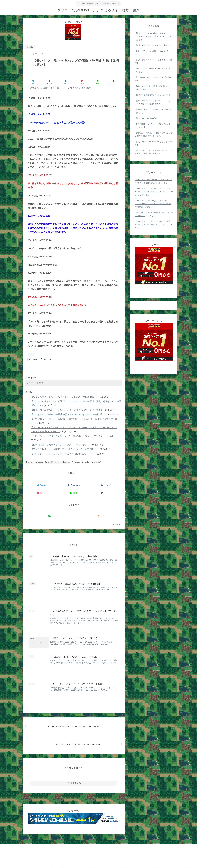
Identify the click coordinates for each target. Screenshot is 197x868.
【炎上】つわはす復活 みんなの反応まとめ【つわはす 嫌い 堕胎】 (67, 410)
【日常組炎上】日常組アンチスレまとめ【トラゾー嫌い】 (60, 445)
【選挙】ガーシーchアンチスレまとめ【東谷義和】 (154, 143)
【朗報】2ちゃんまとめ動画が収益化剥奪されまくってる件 (153, 88)
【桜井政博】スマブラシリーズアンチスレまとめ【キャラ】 (154, 126)
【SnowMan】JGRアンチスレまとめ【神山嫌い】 (153, 79)
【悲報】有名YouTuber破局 (146, 118)
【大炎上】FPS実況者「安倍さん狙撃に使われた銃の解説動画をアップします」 (154, 134)
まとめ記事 (96, 462)
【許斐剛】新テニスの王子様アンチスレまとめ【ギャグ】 (154, 111)
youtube (30, 462)
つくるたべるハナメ (53, 462)
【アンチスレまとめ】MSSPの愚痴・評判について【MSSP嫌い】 (64, 449)
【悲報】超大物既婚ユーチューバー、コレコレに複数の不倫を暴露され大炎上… (154, 152)
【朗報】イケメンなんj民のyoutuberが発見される (154, 52)
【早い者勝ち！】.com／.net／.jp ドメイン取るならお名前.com (58, 88)
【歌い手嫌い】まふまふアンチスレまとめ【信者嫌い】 (59, 454)
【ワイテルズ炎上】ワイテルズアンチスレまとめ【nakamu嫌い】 (64, 397)
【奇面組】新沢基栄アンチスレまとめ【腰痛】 (154, 95)
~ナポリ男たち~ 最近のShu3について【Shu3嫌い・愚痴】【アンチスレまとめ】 (72, 436)
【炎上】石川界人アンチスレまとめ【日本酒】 (154, 45)
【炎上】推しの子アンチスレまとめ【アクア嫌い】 (154, 61)
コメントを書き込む (74, 783)
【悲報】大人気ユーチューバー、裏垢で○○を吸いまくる (153, 70)
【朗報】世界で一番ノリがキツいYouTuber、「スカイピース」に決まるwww (153, 102)
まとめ (66, 462)
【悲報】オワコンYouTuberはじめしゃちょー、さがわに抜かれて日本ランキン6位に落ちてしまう (153, 36)
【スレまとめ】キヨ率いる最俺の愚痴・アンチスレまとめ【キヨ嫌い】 (67, 414)
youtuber (40, 462)
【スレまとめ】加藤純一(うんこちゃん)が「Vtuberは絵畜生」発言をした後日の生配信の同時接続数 (153, 204)
